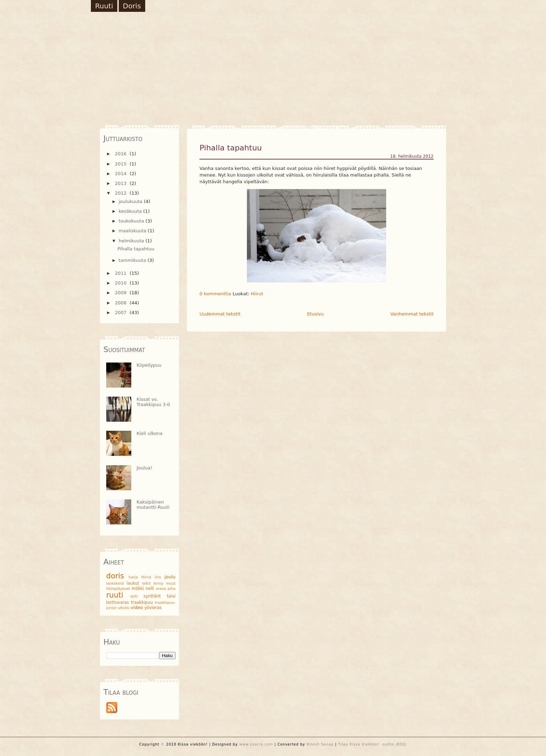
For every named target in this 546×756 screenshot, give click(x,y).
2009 (121, 293)
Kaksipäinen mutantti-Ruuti (153, 505)
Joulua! (144, 468)
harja (133, 577)
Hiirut (257, 294)
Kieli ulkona (150, 433)
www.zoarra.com (256, 744)
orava (161, 589)
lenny (158, 583)
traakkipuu (142, 602)
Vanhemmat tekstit (412, 314)
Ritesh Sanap (320, 744)
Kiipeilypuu (149, 365)
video (137, 607)
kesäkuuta (131, 211)
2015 (121, 164)
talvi (171, 596)
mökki (138, 589)
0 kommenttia (215, 294)
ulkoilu (124, 608)
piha (172, 589)
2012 (121, 193)
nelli (150, 589)
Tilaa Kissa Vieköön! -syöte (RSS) (372, 744)
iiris (158, 577)
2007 (121, 313)
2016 (121, 154)
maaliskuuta (133, 231)
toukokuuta (132, 221)
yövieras (153, 608)
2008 (121, 303)
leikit (146, 583)
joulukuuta (131, 201)
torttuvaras (118, 602)
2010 (121, 283)
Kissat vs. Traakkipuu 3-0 (153, 402)
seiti (134, 596)
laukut (133, 583)
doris (115, 576)
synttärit (152, 596)
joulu (170, 577)
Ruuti (104, 6)
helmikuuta (132, 241)
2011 (121, 273)
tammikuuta (133, 260)
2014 (121, 174)
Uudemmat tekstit (220, 314)
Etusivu (315, 314)
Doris (132, 6)
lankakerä (115, 583)
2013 (121, 183)
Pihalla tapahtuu (231, 148)
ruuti (115, 595)
